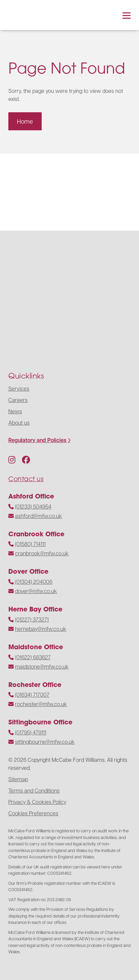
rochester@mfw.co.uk (41, 704)
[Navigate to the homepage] (25, 15)
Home (25, 121)
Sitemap (18, 779)
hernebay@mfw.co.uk (41, 629)
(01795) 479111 (31, 732)
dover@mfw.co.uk (36, 591)
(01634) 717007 (32, 694)
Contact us (26, 479)
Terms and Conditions (34, 790)
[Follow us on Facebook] (26, 459)
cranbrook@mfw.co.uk (42, 553)
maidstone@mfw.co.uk (42, 666)
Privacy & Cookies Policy (37, 802)
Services (19, 388)
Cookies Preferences (33, 813)
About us (19, 423)
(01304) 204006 (34, 582)
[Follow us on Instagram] (12, 459)
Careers (18, 400)
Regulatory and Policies (37, 440)
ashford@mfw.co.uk (38, 516)
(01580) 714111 (30, 544)
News (15, 411)
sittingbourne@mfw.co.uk (45, 742)
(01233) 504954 (33, 506)
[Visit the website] (30, 192)
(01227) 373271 (32, 619)
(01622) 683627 (33, 657)
